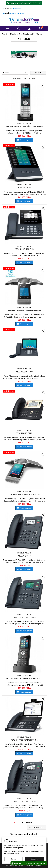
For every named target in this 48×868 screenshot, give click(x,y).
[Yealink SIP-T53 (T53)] (24, 207)
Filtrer (38, 73)
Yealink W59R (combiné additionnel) (24, 679)
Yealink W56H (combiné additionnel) (24, 126)
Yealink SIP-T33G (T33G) (24, 617)
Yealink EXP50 (24, 188)
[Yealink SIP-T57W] (24, 330)
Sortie (14, 859)
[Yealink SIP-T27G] (24, 391)
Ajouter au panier (24, 140)
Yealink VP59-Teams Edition (24, 740)
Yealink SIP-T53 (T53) (24, 249)
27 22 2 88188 (17, 9)
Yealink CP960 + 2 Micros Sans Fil (24, 494)
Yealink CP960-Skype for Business (24, 310)
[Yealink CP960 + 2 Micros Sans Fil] (24, 453)
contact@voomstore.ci (17, 13)
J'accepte (35, 859)
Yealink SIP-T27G (24, 433)
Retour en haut (37, 828)
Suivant (30, 822)
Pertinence (16, 73)
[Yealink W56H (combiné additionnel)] (24, 85)
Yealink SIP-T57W (24, 372)
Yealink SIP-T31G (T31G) (24, 801)
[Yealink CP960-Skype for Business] (24, 269)
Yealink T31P (24, 556)
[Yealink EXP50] (24, 146)
